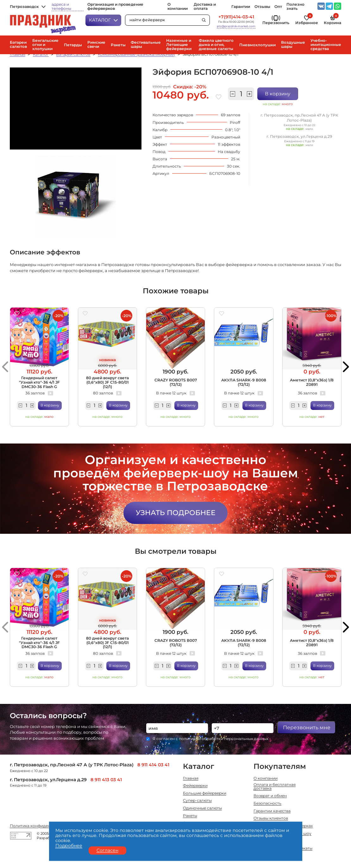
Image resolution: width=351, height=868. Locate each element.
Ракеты (118, 45)
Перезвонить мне (307, 727)
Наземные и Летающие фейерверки (179, 45)
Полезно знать (295, 7)
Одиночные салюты (202, 808)
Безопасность (267, 804)
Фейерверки (195, 786)
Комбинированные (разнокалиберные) (136, 54)
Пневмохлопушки (257, 45)
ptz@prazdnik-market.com (236, 26)
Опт (278, 7)
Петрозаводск (28, 7)
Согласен (107, 850)
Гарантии (241, 7)
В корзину (278, 94)
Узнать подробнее (176, 513)
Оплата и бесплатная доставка (275, 787)
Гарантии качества (272, 811)
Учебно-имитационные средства (326, 45)
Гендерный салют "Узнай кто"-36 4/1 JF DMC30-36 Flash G (39, 382)
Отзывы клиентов (271, 819)
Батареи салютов (18, 45)
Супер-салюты (197, 801)
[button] (5, 367)
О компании (178, 7)
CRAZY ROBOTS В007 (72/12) (176, 382)
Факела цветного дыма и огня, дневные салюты (216, 45)
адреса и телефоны (61, 7)
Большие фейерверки (205, 794)
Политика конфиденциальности (42, 826)
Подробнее (69, 846)
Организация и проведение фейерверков (115, 7)
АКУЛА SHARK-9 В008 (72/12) (244, 382)
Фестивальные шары (146, 45)
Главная (18, 54)
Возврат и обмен (270, 796)
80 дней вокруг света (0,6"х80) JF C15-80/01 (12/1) (107, 382)
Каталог (103, 20)
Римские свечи (96, 45)
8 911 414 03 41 (153, 765)
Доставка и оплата (205, 7)
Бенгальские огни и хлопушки (45, 45)
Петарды (73, 45)
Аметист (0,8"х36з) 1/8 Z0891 (312, 382)
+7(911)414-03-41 (236, 17)
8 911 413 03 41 (106, 780)
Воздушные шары (293, 45)
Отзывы (262, 7)
